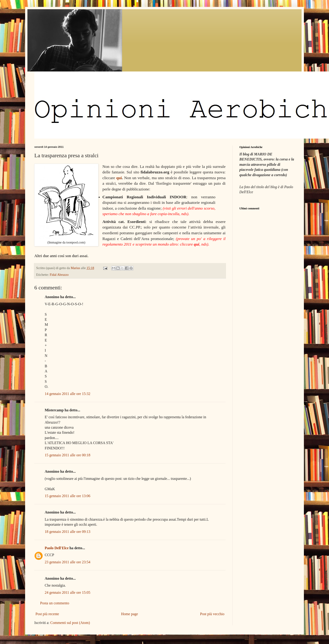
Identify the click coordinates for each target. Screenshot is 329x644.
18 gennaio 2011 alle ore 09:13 (68, 532)
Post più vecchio (212, 614)
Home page (130, 614)
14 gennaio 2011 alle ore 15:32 (68, 394)
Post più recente (47, 614)
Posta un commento (55, 603)
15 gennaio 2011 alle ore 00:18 (68, 455)
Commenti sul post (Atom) (70, 623)
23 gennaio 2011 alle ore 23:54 (68, 562)
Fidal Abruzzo (59, 275)
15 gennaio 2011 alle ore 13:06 (68, 496)
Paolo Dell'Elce (57, 548)
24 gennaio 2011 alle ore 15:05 (68, 592)
